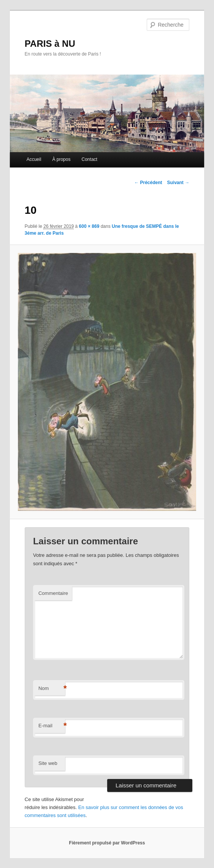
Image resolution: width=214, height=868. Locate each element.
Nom (52, 689)
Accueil (34, 159)
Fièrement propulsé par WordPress (107, 843)
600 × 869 (89, 226)
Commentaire (53, 593)
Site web (48, 763)
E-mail (52, 726)
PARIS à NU (50, 44)
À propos (61, 159)
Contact (90, 159)
